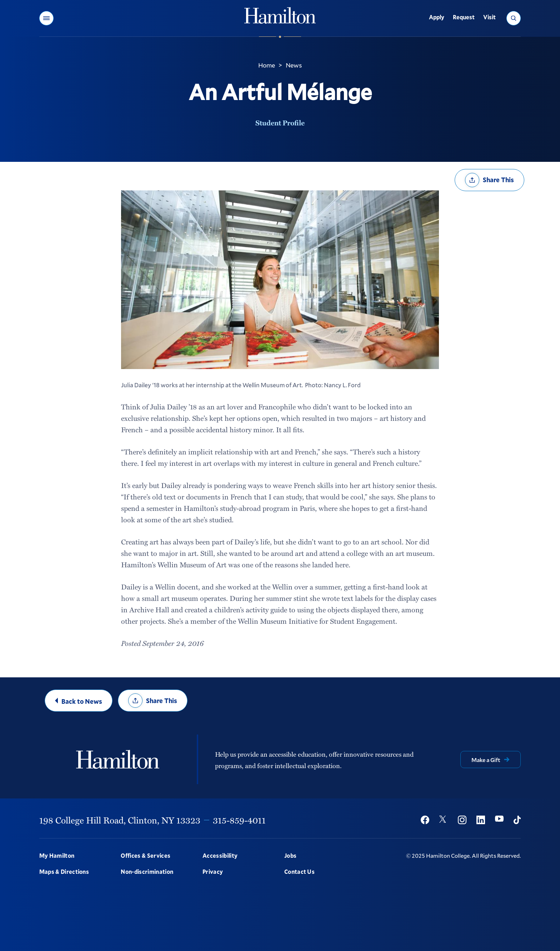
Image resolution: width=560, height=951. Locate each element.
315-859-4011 (239, 820)
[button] (46, 18)
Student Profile (280, 123)
